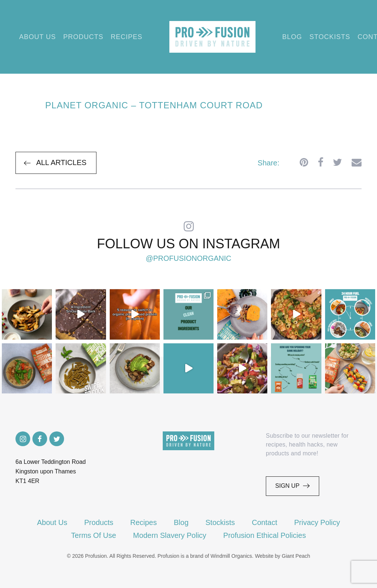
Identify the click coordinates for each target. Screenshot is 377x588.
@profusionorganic (189, 258)
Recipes (127, 37)
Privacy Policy (317, 522)
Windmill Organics (231, 556)
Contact (265, 522)
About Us (38, 37)
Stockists (330, 37)
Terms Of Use (94, 535)
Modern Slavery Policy (170, 535)
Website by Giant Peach (282, 556)
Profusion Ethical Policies (265, 535)
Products (83, 37)
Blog (292, 37)
